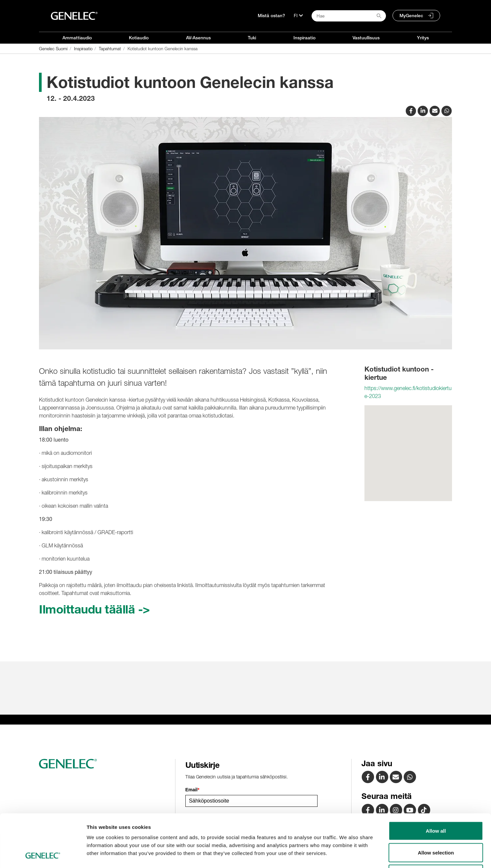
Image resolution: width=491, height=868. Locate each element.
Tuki (252, 38)
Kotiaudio (139, 38)
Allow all (436, 781)
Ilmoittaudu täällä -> (94, 609)
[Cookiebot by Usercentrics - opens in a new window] (43, 855)
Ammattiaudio (77, 38)
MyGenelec (411, 16)
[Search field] (349, 16)
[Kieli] (298, 16)
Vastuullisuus (366, 38)
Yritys (423, 38)
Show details (347, 855)
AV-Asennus (198, 38)
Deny (436, 825)
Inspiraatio (304, 38)
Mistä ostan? (271, 16)
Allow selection (436, 803)
